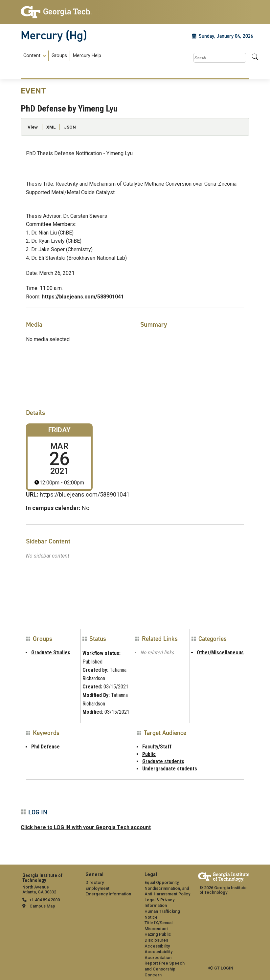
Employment (97, 888)
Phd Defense (45, 747)
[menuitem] (62, 56)
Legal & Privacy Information (159, 903)
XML (51, 127)
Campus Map (42, 906)
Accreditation (158, 958)
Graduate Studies (51, 653)
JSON (70, 127)
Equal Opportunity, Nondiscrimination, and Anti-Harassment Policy (167, 888)
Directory (95, 882)
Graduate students (163, 761)
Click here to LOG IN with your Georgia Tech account (86, 827)
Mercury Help (87, 56)
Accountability (158, 952)
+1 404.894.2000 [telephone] (45, 900)
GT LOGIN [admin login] (224, 968)
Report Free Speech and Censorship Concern (165, 969)
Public (149, 754)
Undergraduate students (170, 769)
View (33, 127)
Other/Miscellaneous (220, 653)
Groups (59, 56)
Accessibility (157, 946)
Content (32, 56)
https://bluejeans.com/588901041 (83, 297)
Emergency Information (108, 894)
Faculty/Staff (157, 747)
